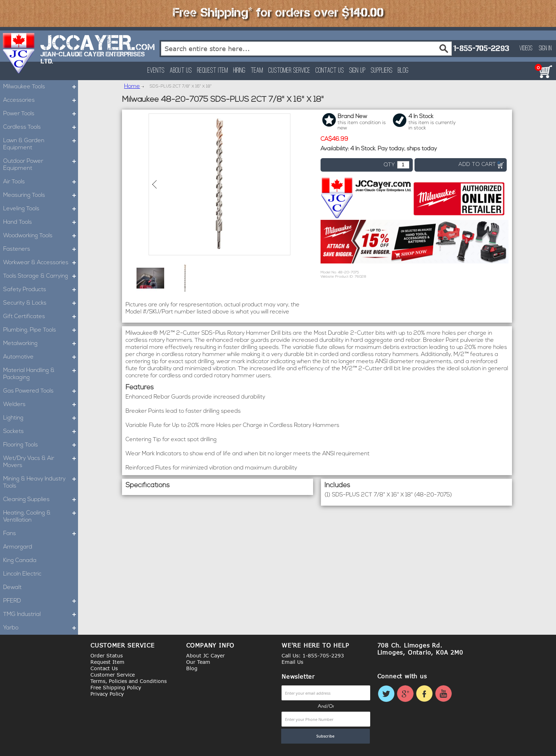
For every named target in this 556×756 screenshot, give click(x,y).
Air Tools (41, 182)
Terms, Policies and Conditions (129, 681)
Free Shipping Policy (116, 687)
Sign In (545, 49)
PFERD (41, 601)
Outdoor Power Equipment (41, 165)
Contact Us (330, 71)
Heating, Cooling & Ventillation (41, 517)
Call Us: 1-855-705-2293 (313, 655)
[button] (150, 278)
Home (132, 87)
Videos (526, 49)
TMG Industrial (41, 615)
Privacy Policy (107, 694)
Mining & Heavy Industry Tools (41, 483)
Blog (403, 71)
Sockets (41, 432)
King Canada (20, 561)
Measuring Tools (41, 195)
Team (257, 71)
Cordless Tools (41, 127)
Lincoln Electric (22, 574)
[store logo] (19, 53)
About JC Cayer (205, 655)
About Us (181, 71)
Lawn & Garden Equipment (41, 144)
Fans (41, 534)
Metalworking (41, 344)
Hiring (239, 71)
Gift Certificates (41, 317)
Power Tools (41, 114)
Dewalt (12, 588)
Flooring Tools (41, 445)
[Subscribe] (326, 736)
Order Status (107, 655)
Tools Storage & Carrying (41, 276)
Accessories (41, 100)
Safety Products (41, 290)
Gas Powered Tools (41, 391)
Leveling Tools (41, 209)
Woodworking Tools (41, 236)
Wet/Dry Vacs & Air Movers (41, 462)
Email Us (292, 662)
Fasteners (41, 249)
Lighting (41, 418)
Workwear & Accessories (41, 263)
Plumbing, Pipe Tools (41, 330)
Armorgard (18, 547)
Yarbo (41, 628)
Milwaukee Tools (41, 87)
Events (156, 71)
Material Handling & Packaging (41, 374)
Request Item (213, 71)
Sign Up (357, 71)
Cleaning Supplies (41, 500)
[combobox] (306, 49)
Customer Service (289, 71)
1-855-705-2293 (481, 48)
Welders (41, 405)
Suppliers (382, 71)
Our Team (198, 662)
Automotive (41, 357)
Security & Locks (41, 303)
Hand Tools (41, 222)
